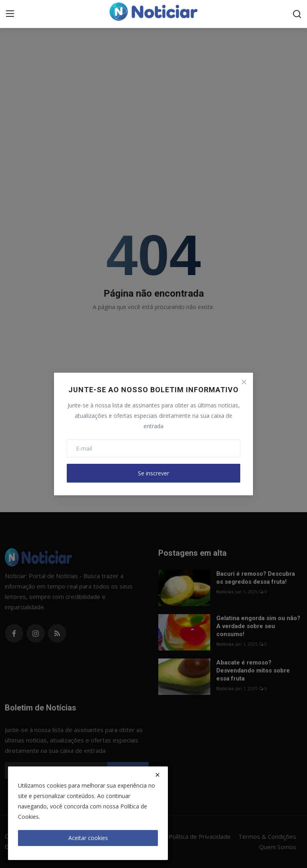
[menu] (10, 14)
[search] (297, 14)
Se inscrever (153, 473)
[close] (157, 775)
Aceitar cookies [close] (88, 838)
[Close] (244, 382)
